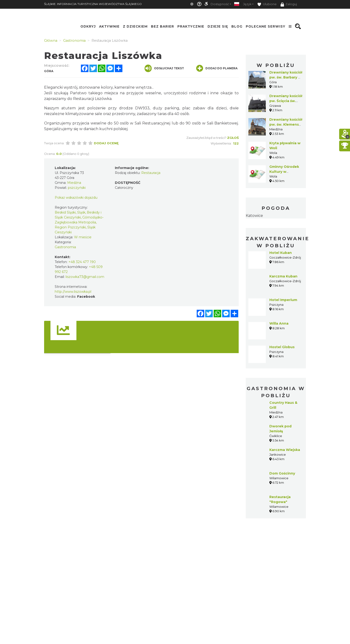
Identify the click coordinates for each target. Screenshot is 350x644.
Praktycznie (191, 26)
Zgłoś (233, 138)
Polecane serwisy (266, 26)
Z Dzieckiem (135, 26)
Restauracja (151, 173)
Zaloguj (289, 4)
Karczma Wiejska (285, 450)
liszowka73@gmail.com (85, 277)
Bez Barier (162, 26)
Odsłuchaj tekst (164, 68)
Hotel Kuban (281, 253)
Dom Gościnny (282, 473)
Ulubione (267, 4)
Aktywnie (109, 26)
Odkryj (88, 26)
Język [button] (247, 4)
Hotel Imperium (283, 300)
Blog (237, 26)
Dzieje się (218, 26)
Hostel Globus (282, 347)
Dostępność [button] (220, 4)
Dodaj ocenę (106, 143)
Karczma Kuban (283, 276)
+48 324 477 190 (82, 262)
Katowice (254, 216)
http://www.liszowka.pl (73, 292)
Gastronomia (65, 247)
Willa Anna (279, 323)
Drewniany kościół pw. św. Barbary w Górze (286, 77)
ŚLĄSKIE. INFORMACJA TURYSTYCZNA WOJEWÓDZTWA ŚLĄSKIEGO (93, 4)
